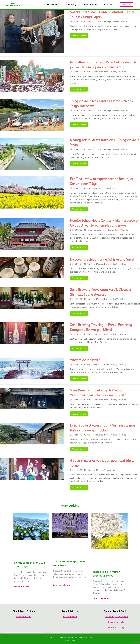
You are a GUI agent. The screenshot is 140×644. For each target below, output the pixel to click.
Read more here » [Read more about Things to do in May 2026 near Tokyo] (22, 586)
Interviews (91, 21)
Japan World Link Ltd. (65, 637)
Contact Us (108, 4)
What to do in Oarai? (85, 360)
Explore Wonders (52, 4)
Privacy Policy (70, 640)
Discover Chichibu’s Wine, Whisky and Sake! (102, 259)
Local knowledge (104, 21)
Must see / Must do (120, 21)
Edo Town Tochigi (116, 627)
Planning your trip (112, 188)
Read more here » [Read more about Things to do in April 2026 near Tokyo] (62, 585)
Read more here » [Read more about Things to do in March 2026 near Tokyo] (101, 598)
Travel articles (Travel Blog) (115, 72)
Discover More (90, 4)
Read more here (79, 36)
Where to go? (72, 4)
